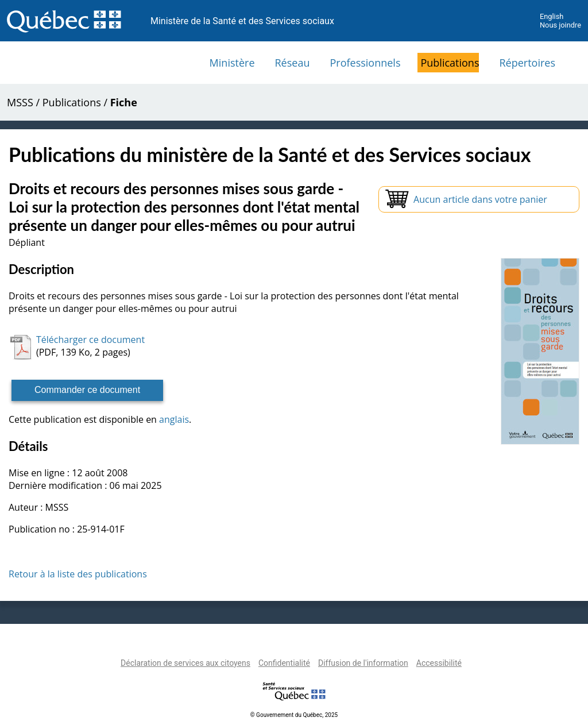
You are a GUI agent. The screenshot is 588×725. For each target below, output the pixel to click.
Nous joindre (560, 25)
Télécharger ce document (90, 340)
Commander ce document (87, 390)
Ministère (232, 63)
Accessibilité (439, 663)
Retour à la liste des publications (78, 574)
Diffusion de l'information (363, 663)
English (552, 16)
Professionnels (365, 63)
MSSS (20, 102)
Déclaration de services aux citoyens (185, 663)
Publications (450, 63)
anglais (174, 419)
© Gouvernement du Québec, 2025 (294, 715)
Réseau (293, 63)
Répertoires (527, 63)
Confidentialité (284, 663)
